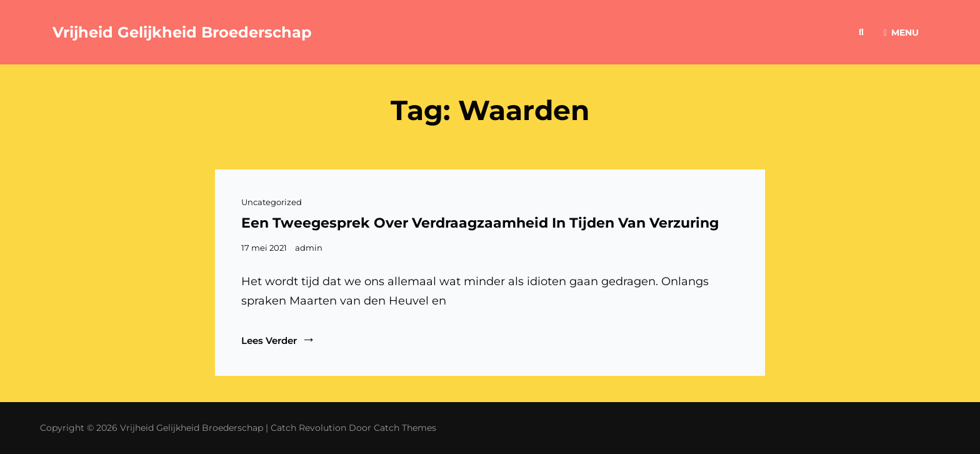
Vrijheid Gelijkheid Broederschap (182, 32)
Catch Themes (405, 428)
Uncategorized (272, 202)
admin (309, 248)
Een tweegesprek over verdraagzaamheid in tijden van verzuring (480, 223)
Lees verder (278, 340)
